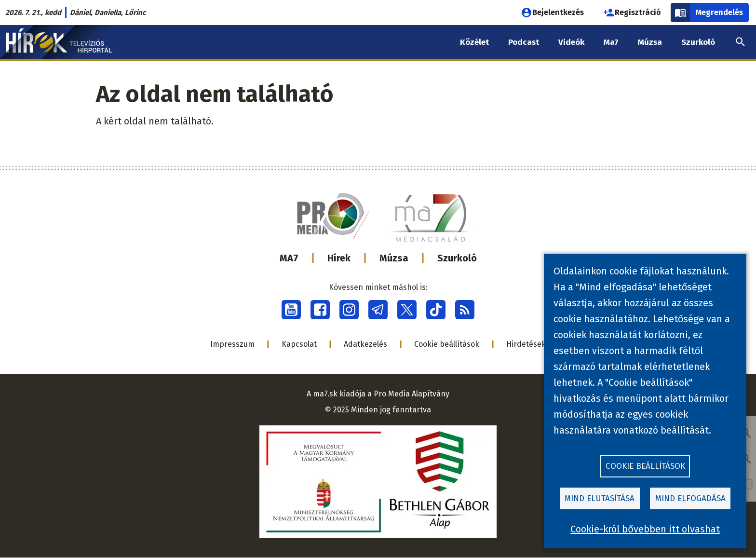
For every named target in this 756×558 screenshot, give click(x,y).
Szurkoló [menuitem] (698, 42)
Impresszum (232, 344)
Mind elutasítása (600, 498)
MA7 (289, 258)
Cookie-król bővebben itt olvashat (645, 529)
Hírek (339, 258)
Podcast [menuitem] (524, 42)
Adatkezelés (365, 344)
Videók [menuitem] (571, 42)
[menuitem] (741, 42)
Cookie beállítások (447, 344)
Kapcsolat (299, 344)
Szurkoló (457, 258)
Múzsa (394, 258)
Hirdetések (526, 344)
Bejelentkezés (552, 13)
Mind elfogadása (690, 498)
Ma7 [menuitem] (611, 42)
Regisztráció (632, 13)
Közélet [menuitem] (474, 42)
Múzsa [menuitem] (650, 42)
